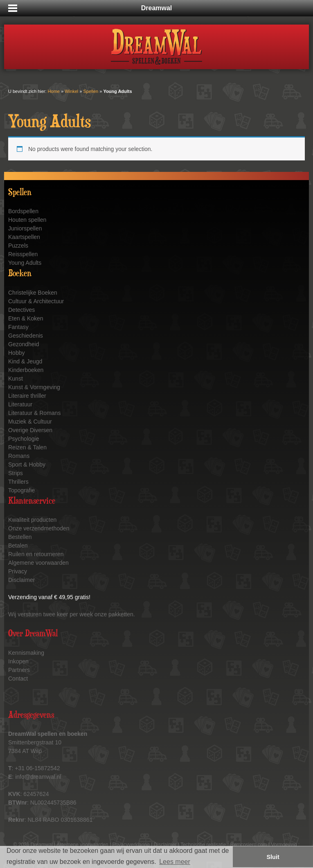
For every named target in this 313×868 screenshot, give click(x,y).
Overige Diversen (30, 430)
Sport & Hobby (27, 464)
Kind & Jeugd (25, 361)
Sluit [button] (273, 857)
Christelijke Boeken (33, 293)
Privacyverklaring (131, 845)
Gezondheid (24, 344)
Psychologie (24, 439)
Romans (19, 456)
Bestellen (20, 537)
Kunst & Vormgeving (34, 387)
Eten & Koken (26, 318)
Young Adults (25, 263)
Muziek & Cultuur (30, 422)
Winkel (71, 91)
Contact (18, 679)
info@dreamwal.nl (38, 777)
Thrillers (18, 482)
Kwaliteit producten (32, 520)
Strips (16, 473)
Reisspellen (23, 254)
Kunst (16, 379)
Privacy (18, 571)
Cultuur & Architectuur (36, 301)
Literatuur (20, 404)
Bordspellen (23, 211)
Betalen (18, 546)
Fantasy (18, 327)
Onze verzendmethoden (39, 528)
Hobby (16, 353)
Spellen (91, 91)
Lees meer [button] (175, 862)
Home (54, 91)
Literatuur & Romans (34, 413)
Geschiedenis (26, 336)
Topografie (21, 490)
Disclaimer (21, 580)
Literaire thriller (27, 396)
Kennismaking (26, 653)
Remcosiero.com (249, 845)
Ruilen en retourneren (36, 554)
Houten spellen (27, 220)
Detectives (21, 310)
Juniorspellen (25, 228)
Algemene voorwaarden (38, 563)
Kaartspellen (24, 237)
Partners (19, 670)
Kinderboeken (26, 370)
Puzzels (18, 246)
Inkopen (18, 661)
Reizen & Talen (27, 447)
